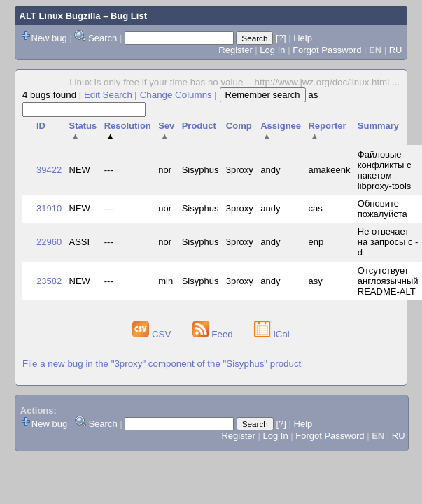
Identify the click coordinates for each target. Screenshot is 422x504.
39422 (49, 170)
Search (103, 38)
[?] (281, 38)
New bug (49, 38)
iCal (272, 334)
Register (235, 50)
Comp (239, 126)
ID (41, 126)
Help (303, 38)
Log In (272, 50)
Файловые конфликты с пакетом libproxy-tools (385, 170)
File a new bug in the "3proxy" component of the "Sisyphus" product (162, 364)
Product (199, 126)
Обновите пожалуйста (382, 209)
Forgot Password (327, 50)
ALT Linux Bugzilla (60, 16)
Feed (214, 334)
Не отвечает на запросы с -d (388, 242)
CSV (153, 334)
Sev (166, 131)
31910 (49, 208)
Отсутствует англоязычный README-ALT (388, 281)
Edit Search (108, 95)
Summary (378, 126)
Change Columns (176, 95)
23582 (49, 281)
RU (396, 50)
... (396, 82)
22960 (49, 242)
